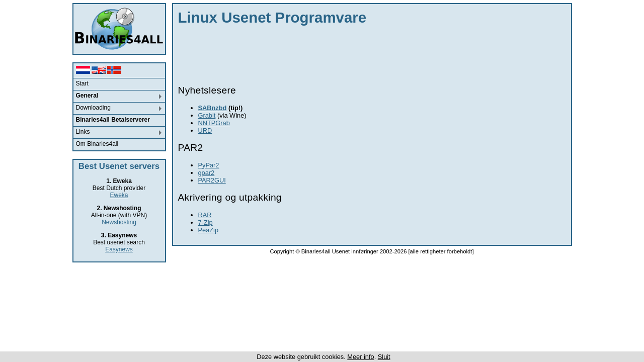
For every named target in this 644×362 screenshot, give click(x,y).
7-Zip (206, 222)
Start (82, 83)
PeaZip (209, 230)
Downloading (93, 108)
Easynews (119, 249)
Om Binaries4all (97, 144)
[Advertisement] (361, 53)
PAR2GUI (212, 180)
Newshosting (119, 222)
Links (83, 132)
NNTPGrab (214, 123)
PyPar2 (209, 165)
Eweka (119, 195)
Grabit (207, 115)
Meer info (360, 357)
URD (205, 130)
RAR (205, 215)
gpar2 (207, 173)
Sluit (384, 357)
